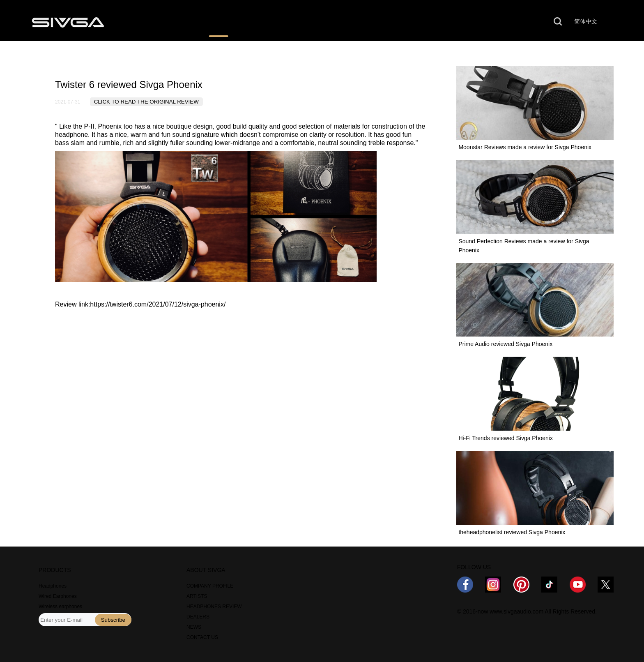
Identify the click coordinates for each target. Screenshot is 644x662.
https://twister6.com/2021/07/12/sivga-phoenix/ (158, 304)
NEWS (355, 22)
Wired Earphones (58, 596)
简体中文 (586, 21)
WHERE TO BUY (289, 22)
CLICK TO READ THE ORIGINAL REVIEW (146, 102)
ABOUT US (413, 22)
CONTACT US (481, 22)
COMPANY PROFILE (210, 586)
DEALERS (198, 617)
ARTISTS (197, 596)
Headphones (53, 586)
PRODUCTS (154, 22)
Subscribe (113, 620)
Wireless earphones (60, 607)
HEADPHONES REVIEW (214, 607)
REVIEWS (219, 22)
